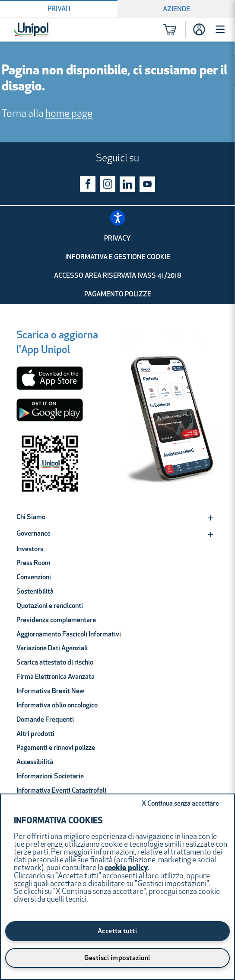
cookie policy (126, 868)
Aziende (176, 10)
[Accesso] (199, 29)
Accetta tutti (117, 932)
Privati (59, 9)
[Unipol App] (173, 418)
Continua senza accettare (180, 804)
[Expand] (210, 518)
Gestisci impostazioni (117, 958)
